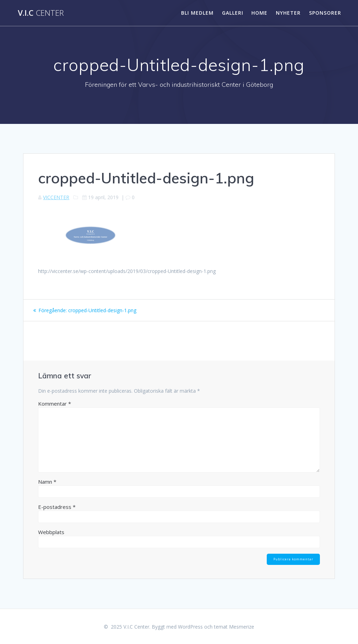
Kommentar (55, 404)
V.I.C (41, 13)
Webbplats (51, 532)
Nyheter (288, 13)
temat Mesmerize (234, 627)
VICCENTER (56, 197)
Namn (47, 482)
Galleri (233, 13)
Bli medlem (197, 13)
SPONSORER (325, 13)
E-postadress (57, 507)
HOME (259, 13)
